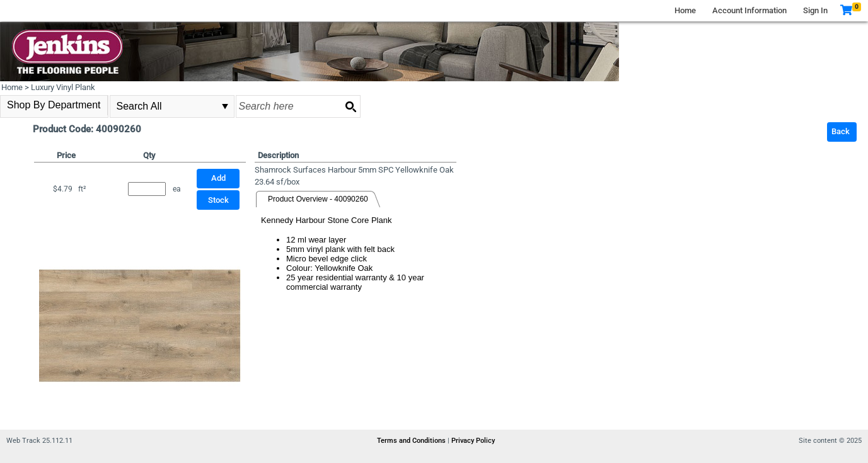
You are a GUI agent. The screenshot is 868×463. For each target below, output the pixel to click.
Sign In (815, 10)
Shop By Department (54, 105)
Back (841, 131)
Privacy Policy (473, 441)
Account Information (749, 10)
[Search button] (350, 106)
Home (685, 10)
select (225, 106)
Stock (218, 200)
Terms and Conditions (412, 441)
